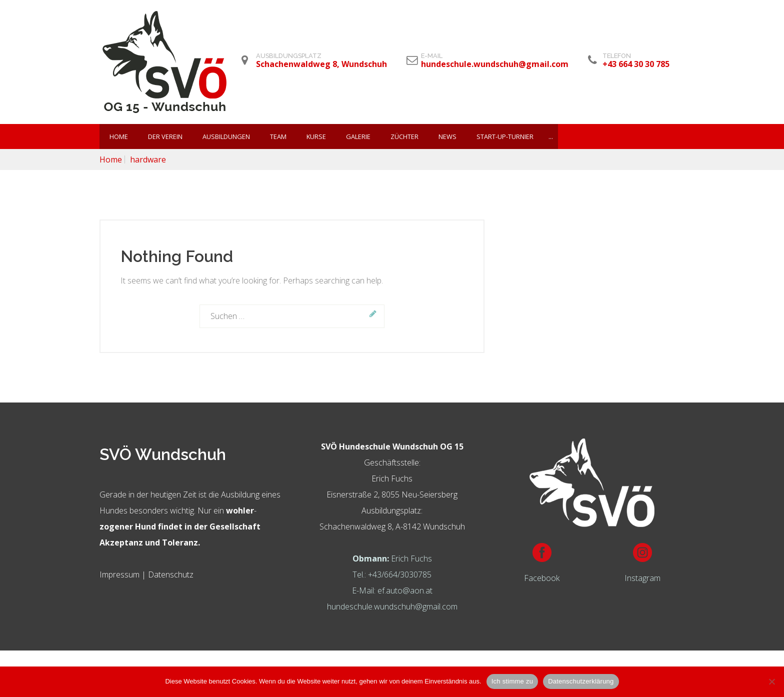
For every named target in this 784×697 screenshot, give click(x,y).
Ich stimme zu (512, 681)
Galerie (358, 136)
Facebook (542, 578)
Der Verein (165, 136)
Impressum (119, 574)
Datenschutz (171, 574)
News (447, 136)
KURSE (316, 136)
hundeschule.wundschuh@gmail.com (392, 606)
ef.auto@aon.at (405, 590)
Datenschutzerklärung (581, 681)
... (551, 136)
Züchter (404, 136)
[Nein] (771, 681)
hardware (148, 159)
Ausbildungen (226, 136)
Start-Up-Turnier (505, 136)
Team (278, 136)
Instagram (642, 578)
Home (119, 136)
